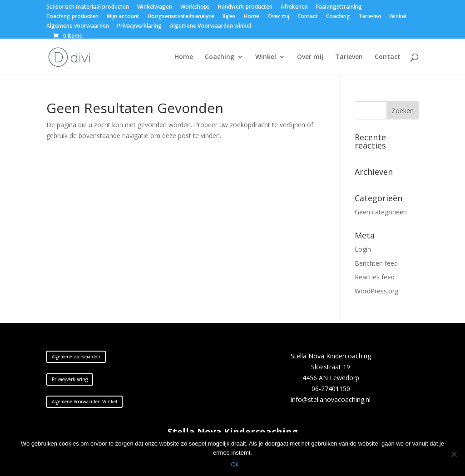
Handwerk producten (245, 7)
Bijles (229, 17)
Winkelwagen (155, 7)
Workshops (195, 7)
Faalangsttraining (339, 7)
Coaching (338, 17)
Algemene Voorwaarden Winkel (84, 402)
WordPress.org (376, 291)
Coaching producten (72, 17)
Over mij (278, 17)
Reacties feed (375, 277)
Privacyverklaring (139, 26)
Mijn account (123, 17)
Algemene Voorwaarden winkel (210, 26)
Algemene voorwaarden (78, 26)
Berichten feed (376, 263)
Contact (308, 17)
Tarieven (370, 17)
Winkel (398, 17)
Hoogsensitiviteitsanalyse (181, 17)
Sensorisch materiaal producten (88, 7)
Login (363, 249)
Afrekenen (294, 7)
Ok (235, 464)
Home (252, 17)
